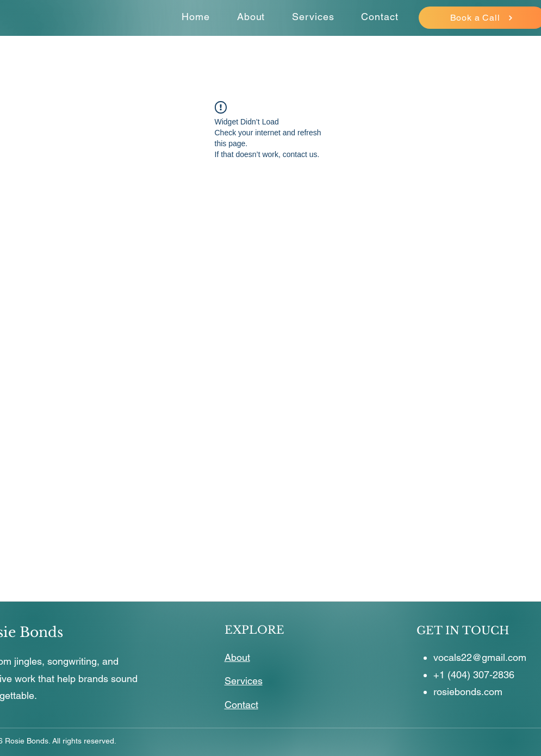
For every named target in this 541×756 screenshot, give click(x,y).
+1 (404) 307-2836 (474, 675)
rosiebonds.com (468, 692)
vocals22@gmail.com (480, 657)
